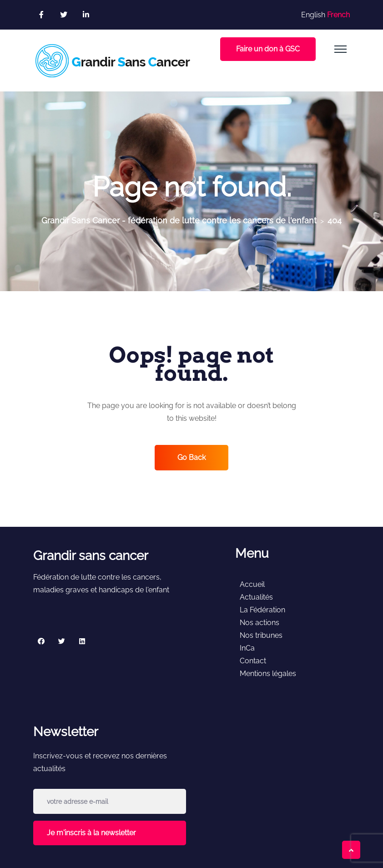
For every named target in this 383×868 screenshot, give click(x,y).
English (313, 15)
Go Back (191, 457)
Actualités (256, 597)
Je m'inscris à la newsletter (91, 833)
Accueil (252, 584)
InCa (247, 648)
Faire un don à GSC (268, 49)
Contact (253, 661)
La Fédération (262, 610)
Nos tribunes (261, 635)
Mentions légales (268, 674)
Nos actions (260, 623)
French (338, 15)
